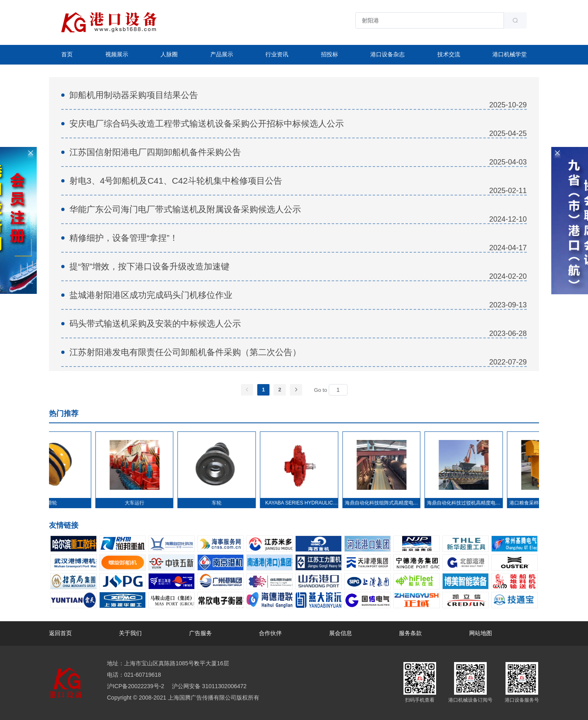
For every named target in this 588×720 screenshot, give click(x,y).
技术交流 (449, 54)
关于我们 (130, 633)
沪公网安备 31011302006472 (208, 686)
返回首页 (60, 633)
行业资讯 (277, 54)
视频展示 (117, 54)
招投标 (330, 54)
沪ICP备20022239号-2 (136, 686)
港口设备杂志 (388, 54)
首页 (67, 54)
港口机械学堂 (510, 54)
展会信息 (341, 633)
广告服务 (200, 633)
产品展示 (222, 54)
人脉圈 (169, 54)
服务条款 (410, 633)
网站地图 (481, 633)
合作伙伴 (270, 633)
